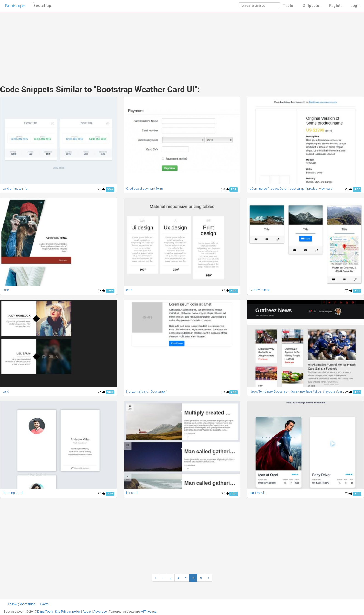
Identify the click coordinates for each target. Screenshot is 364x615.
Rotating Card (13, 493)
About (87, 612)
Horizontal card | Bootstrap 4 (147, 391)
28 (101, 189)
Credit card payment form (145, 189)
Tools (290, 6)
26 (349, 290)
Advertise (100, 612)
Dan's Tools (45, 612)
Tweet (44, 604)
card (6, 290)
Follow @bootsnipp (22, 604)
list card (132, 493)
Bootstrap (43, 4)
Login (356, 6)
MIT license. (149, 612)
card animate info (15, 189)
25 (101, 493)
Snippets (313, 6)
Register (337, 6)
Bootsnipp (15, 6)
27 (101, 290)
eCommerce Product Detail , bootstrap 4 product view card (291, 189)
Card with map (260, 290)
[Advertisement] (148, 44)
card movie (258, 493)
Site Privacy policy (68, 612)
